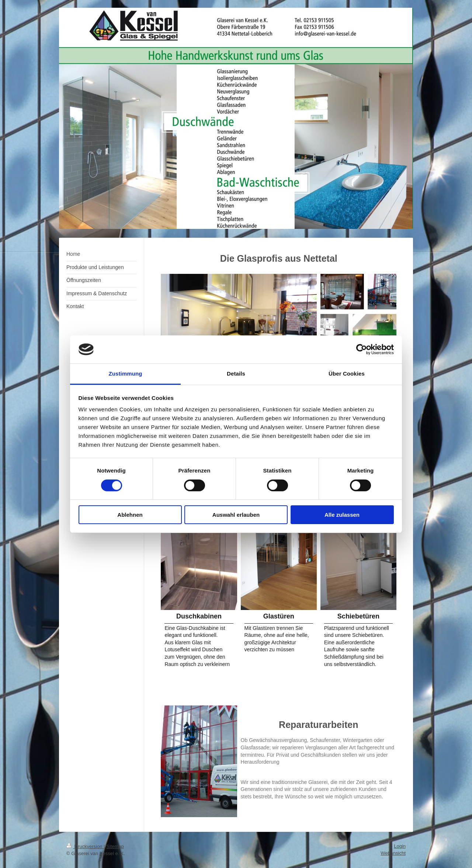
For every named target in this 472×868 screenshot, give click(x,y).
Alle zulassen (342, 515)
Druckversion (85, 846)
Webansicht (393, 853)
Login (400, 846)
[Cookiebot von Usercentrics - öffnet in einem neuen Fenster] (362, 349)
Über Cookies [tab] (347, 374)
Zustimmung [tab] (126, 374)
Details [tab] (236, 374)
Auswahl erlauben (236, 515)
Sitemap (115, 846)
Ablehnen (130, 515)
